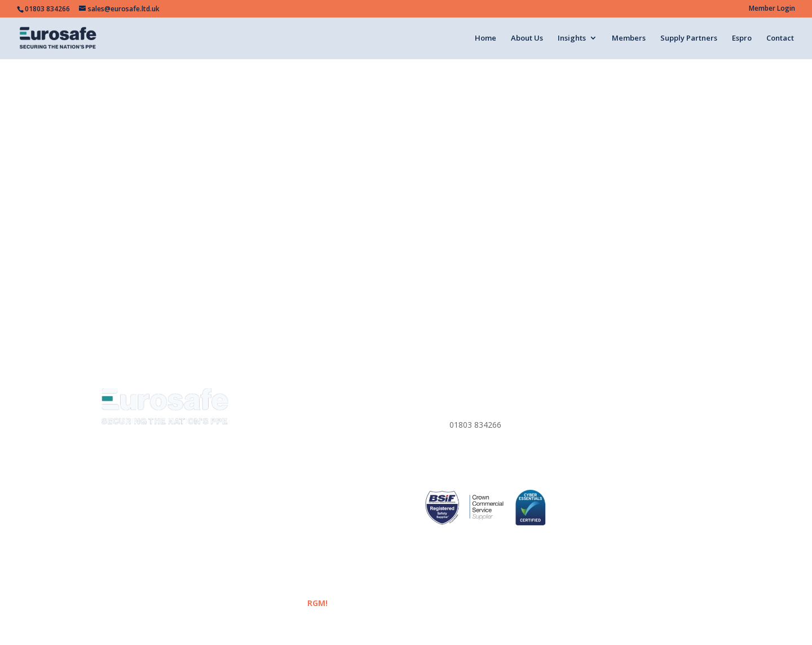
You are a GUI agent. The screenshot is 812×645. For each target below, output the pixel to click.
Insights (572, 38)
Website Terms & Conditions (636, 421)
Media (273, 461)
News (273, 448)
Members (629, 38)
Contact (780, 38)
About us (279, 421)
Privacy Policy (608, 408)
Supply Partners (689, 38)
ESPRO (275, 515)
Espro (742, 38)
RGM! (317, 603)
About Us (527, 38)
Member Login (772, 9)
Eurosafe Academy (297, 475)
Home (486, 38)
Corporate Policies (617, 434)
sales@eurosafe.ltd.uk (489, 460)
